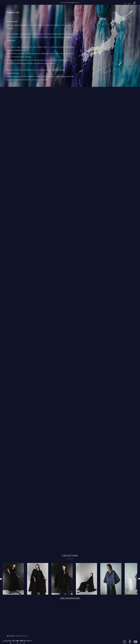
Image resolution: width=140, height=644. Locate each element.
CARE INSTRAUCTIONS (70, 598)
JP (125, 4)
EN (129, 4)
